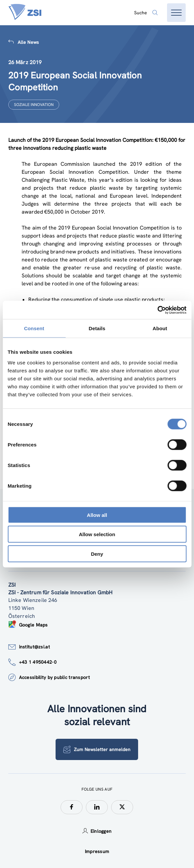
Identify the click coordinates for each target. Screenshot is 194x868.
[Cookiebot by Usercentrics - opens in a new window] (157, 310)
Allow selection (97, 534)
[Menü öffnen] (176, 13)
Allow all (97, 515)
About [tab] (160, 328)
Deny (97, 554)
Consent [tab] (34, 328)
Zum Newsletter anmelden (97, 749)
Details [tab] (97, 328)
